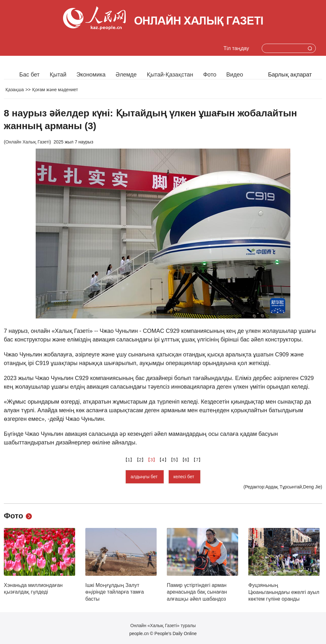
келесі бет (184, 477)
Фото (210, 75)
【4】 (163, 460)
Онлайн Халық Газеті (28, 142)
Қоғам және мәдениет (55, 90)
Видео (235, 75)
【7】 (197, 460)
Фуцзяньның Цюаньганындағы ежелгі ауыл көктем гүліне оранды (284, 592)
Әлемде (126, 75)
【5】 (174, 460)
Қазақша (15, 90)
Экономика (91, 75)
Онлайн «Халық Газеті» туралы (163, 626)
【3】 (152, 460)
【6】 (186, 460)
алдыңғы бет (145, 477)
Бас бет (30, 75)
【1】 (129, 460)
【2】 (140, 460)
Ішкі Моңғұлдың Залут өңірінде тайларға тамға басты (115, 592)
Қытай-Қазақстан (170, 75)
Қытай (58, 75)
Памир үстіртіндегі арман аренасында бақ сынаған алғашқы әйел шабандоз (197, 592)
